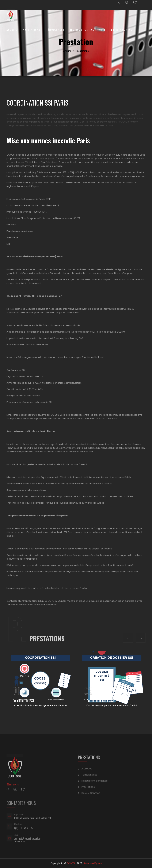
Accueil (12, 30)
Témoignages (55, 30)
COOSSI (71, 863)
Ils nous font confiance (88, 30)
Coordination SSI (23, 700)
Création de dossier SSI (99, 700)
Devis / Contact (123, 30)
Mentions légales (93, 863)
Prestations (32, 30)
